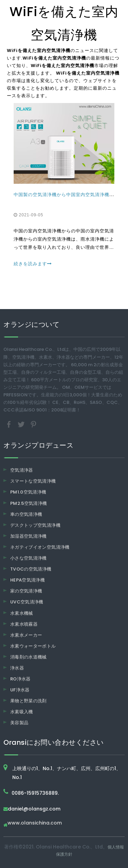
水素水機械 (22, 613)
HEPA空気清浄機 (27, 580)
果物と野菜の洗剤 (29, 701)
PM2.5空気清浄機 (29, 503)
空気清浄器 (22, 470)
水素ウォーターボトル (33, 646)
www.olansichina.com (35, 823)
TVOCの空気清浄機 (31, 569)
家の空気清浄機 (26, 591)
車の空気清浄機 (26, 514)
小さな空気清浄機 (29, 558)
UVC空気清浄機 (27, 602)
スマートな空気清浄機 (33, 481)
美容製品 (19, 723)
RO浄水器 (20, 679)
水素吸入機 (22, 712)
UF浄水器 (20, 690)
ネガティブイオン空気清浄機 (40, 547)
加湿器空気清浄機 (29, 536)
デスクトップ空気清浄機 (35, 525)
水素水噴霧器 (24, 624)
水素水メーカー (26, 635)
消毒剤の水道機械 (29, 657)
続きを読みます (33, 264)
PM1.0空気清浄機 (28, 492)
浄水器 (17, 668)
